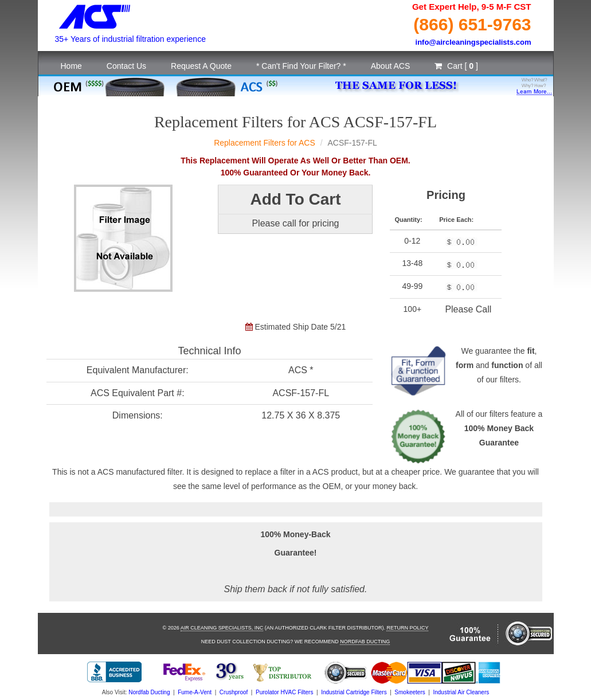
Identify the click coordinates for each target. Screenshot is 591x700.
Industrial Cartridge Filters (354, 692)
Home (71, 66)
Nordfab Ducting (365, 642)
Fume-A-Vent (195, 692)
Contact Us (126, 66)
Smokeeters (410, 692)
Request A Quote (201, 66)
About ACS (391, 66)
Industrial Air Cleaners (461, 692)
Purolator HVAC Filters (284, 692)
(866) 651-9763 (472, 24)
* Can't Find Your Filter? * (301, 66)
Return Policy (407, 628)
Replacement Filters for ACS (265, 143)
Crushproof (234, 692)
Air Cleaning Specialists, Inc (222, 628)
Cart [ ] (456, 66)
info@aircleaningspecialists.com (473, 42)
